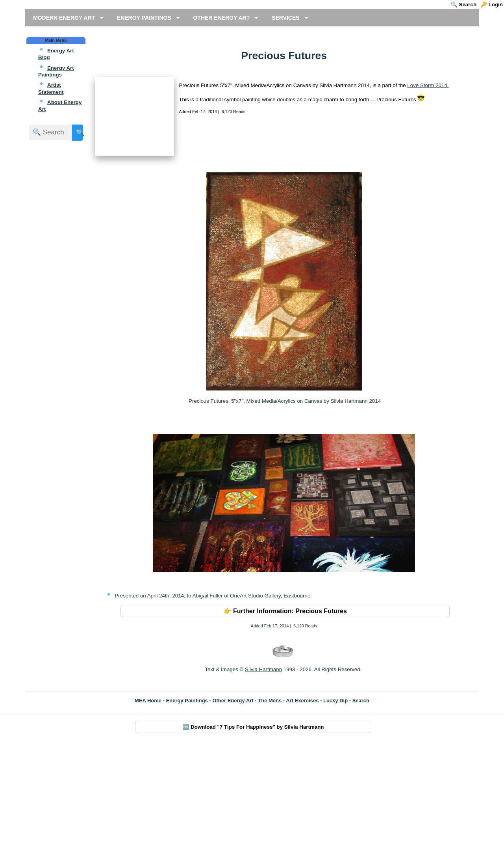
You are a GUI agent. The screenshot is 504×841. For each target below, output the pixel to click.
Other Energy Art (233, 796)
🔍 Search (464, 5)
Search (361, 796)
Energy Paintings (187, 796)
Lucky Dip (335, 796)
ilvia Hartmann (265, 765)
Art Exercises (302, 796)
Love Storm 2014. (428, 150)
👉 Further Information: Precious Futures (285, 706)
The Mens (270, 796)
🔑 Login (492, 5)
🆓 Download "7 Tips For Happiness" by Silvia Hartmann (253, 822)
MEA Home (148, 796)
